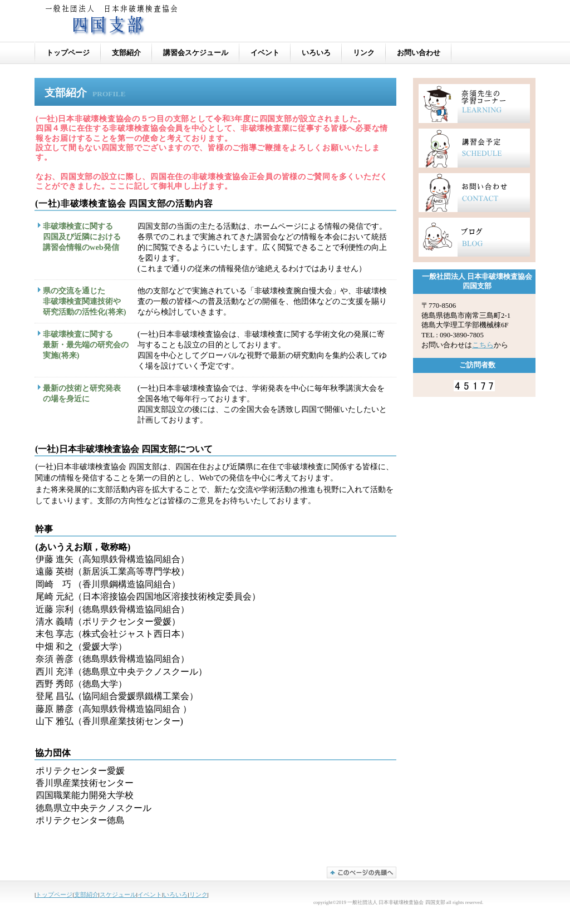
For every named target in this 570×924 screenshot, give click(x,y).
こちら (483, 345)
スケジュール (118, 894)
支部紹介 (86, 894)
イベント (150, 894)
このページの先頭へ (362, 873)
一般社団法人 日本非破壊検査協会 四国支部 (179, 23)
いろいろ (175, 894)
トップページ (54, 894)
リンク (198, 894)
